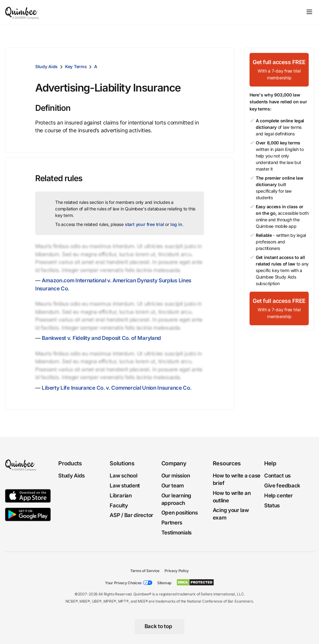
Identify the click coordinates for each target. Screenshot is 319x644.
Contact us (277, 476)
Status (272, 505)
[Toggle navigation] (309, 12)
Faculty (119, 505)
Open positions (180, 513)
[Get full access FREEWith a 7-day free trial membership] (279, 70)
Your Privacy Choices (123, 583)
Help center (279, 496)
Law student (125, 486)
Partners (172, 523)
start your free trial (145, 224)
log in (176, 224)
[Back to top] (160, 627)
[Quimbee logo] (22, 12)
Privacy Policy (177, 571)
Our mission (176, 476)
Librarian (121, 496)
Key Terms (76, 66)
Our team (173, 486)
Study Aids (46, 66)
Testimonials (176, 533)
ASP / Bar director (131, 515)
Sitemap (164, 583)
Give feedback (282, 486)
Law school (123, 476)
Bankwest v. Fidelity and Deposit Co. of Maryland (101, 338)
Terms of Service (145, 571)
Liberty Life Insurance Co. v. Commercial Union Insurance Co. (117, 388)
